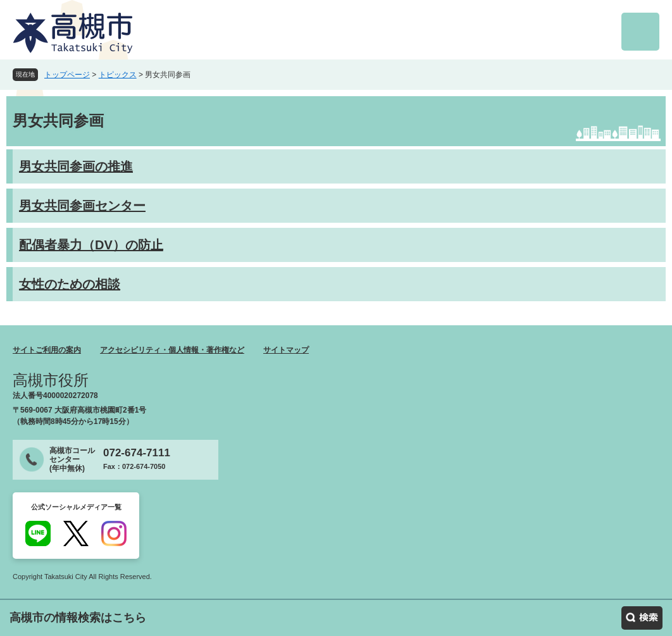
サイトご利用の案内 (47, 350)
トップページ (67, 75)
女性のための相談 (70, 284)
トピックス (118, 75)
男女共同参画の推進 (76, 166)
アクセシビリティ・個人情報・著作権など (172, 350)
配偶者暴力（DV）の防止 (91, 245)
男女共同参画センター (82, 206)
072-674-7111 (137, 453)
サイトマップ (286, 350)
